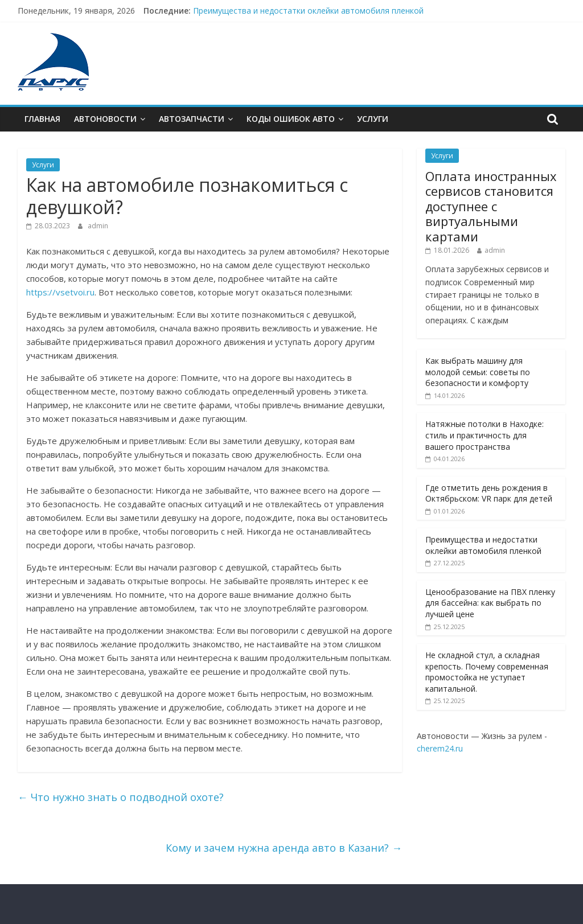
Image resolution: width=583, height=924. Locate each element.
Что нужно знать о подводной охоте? (121, 797)
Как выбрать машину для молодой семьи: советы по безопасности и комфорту (478, 372)
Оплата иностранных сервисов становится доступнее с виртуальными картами (491, 206)
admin (98, 226)
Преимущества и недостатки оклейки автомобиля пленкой (308, 11)
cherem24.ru (440, 748)
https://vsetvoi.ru (60, 292)
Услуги (373, 119)
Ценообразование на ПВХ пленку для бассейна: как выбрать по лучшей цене (490, 603)
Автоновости (105, 119)
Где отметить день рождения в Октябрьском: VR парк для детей (489, 493)
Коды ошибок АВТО (291, 119)
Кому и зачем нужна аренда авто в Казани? (284, 848)
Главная (42, 119)
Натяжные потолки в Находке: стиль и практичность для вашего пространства (485, 435)
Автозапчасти (192, 119)
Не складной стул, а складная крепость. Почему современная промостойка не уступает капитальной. (487, 672)
